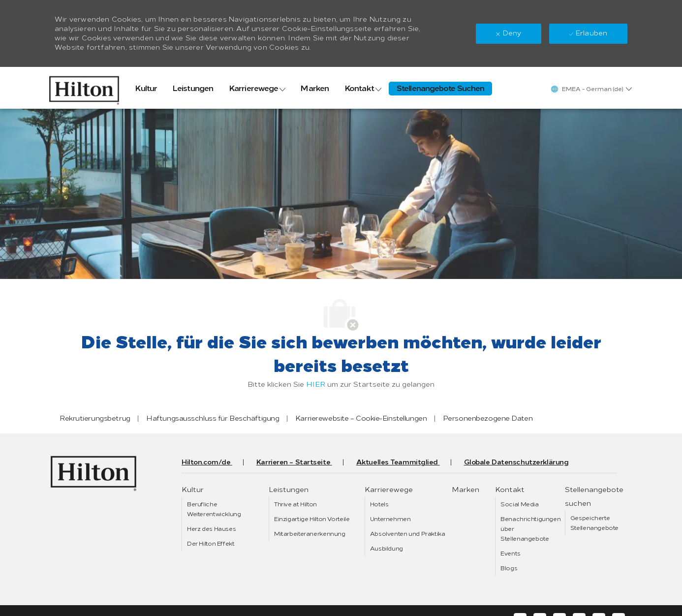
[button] (591, 89)
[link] (84, 88)
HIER (316, 385)
